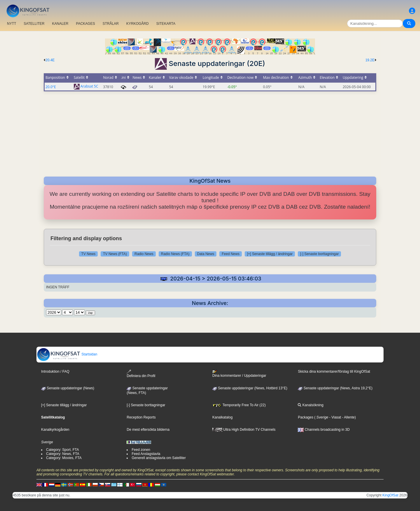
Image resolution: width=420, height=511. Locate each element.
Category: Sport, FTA (62, 450)
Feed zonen (141, 450)
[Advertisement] (210, 132)
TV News (89, 254)
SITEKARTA (166, 24)
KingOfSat (390, 495)
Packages (306, 417)
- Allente (348, 417)
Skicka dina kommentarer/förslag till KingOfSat (334, 372)
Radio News (144, 254)
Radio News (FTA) (175, 254)
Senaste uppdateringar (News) (68, 388)
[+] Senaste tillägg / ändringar (270, 254)
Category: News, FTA (63, 454)
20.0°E (51, 87)
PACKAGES (86, 24)
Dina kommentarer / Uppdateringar (239, 374)
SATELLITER (34, 24)
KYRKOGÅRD (138, 24)
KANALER (60, 24)
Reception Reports (141, 417)
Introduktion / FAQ (55, 372)
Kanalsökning (310, 405)
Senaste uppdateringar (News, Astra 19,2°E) (335, 388)
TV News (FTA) (115, 254)
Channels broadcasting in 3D (324, 430)
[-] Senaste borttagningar (319, 254)
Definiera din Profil (141, 374)
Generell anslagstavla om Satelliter (159, 458)
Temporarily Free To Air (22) (239, 405)
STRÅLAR (111, 24)
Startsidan (67, 354)
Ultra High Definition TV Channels (244, 430)
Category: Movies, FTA (64, 458)
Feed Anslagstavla (146, 454)
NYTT (12, 24)
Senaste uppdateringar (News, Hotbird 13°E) (250, 388)
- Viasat (335, 417)
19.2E (370, 60)
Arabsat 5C (89, 87)
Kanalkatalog (222, 417)
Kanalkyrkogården (55, 430)
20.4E (50, 60)
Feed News (231, 254)
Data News (206, 254)
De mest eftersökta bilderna (148, 430)
